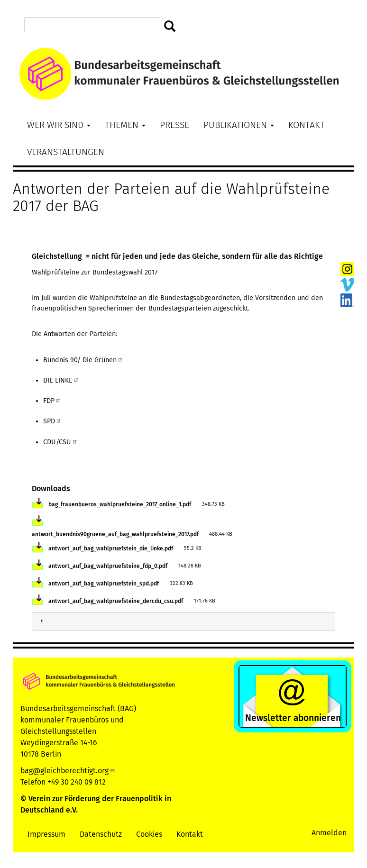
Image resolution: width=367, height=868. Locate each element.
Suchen (170, 27)
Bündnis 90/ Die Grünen (83, 360)
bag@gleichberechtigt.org (68, 771)
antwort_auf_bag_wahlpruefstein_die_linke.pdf (111, 548)
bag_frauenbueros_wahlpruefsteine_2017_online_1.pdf (120, 504)
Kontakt (307, 125)
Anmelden (329, 833)
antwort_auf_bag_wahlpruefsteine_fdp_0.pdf (108, 566)
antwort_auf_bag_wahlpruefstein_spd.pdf (104, 584)
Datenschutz (101, 834)
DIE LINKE (61, 380)
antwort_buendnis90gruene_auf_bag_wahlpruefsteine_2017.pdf (115, 534)
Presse (174, 125)
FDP (52, 401)
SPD (52, 421)
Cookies (149, 834)
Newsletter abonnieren (293, 718)
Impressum (46, 834)
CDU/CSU (60, 442)
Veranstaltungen (66, 152)
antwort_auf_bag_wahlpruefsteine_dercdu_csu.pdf (116, 601)
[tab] (183, 621)
